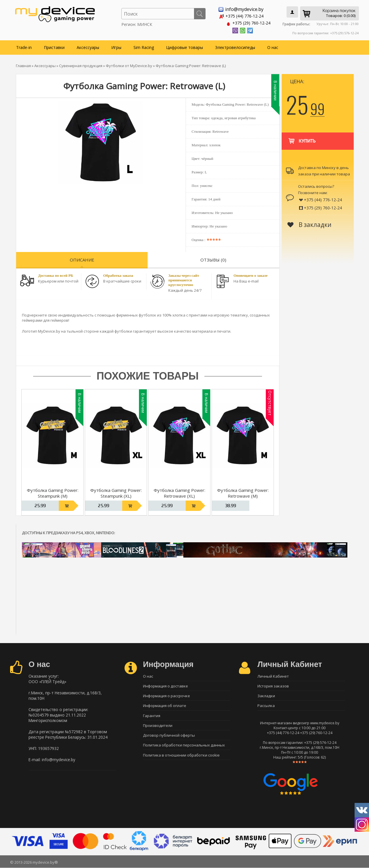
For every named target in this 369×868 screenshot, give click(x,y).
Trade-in (24, 47)
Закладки (266, 695)
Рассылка (266, 706)
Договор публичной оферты (169, 736)
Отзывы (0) (213, 259)
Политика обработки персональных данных (184, 746)
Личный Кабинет (273, 675)
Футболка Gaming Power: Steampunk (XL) (116, 492)
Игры (116, 47)
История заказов (273, 685)
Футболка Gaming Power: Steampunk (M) (53, 492)
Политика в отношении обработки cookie (181, 756)
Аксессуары (88, 47)
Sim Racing (144, 47)
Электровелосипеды (235, 47)
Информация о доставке (165, 685)
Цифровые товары (184, 47)
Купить (302, 137)
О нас (273, 47)
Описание (82, 259)
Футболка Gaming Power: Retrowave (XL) (179, 492)
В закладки (309, 224)
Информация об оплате (165, 706)
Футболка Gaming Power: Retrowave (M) (243, 492)
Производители (158, 726)
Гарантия (152, 716)
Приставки (54, 47)
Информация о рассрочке (166, 695)
